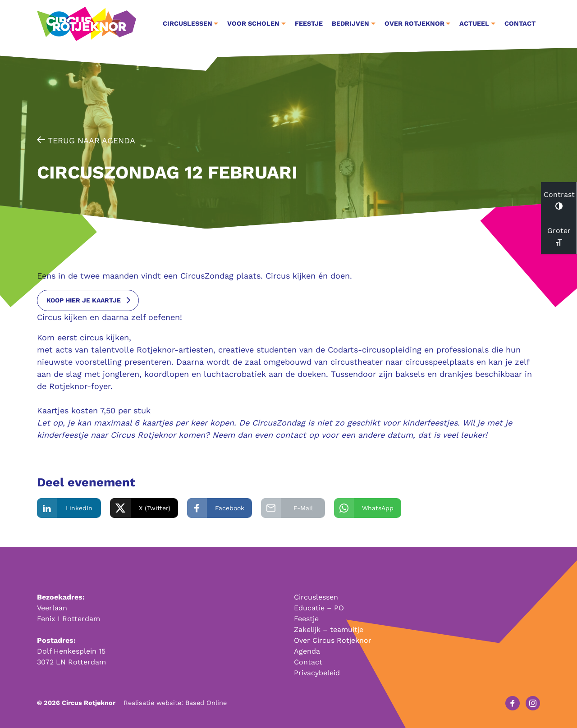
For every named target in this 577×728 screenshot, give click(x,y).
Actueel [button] (474, 23)
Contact (520, 23)
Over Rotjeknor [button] (414, 23)
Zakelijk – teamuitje (329, 630)
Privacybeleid (317, 673)
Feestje (309, 23)
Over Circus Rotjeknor (333, 640)
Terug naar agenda (86, 140)
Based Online (206, 703)
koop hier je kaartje (84, 300)
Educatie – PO (319, 608)
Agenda (307, 651)
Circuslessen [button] (188, 23)
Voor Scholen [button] (253, 23)
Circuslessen (316, 597)
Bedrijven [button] (350, 23)
